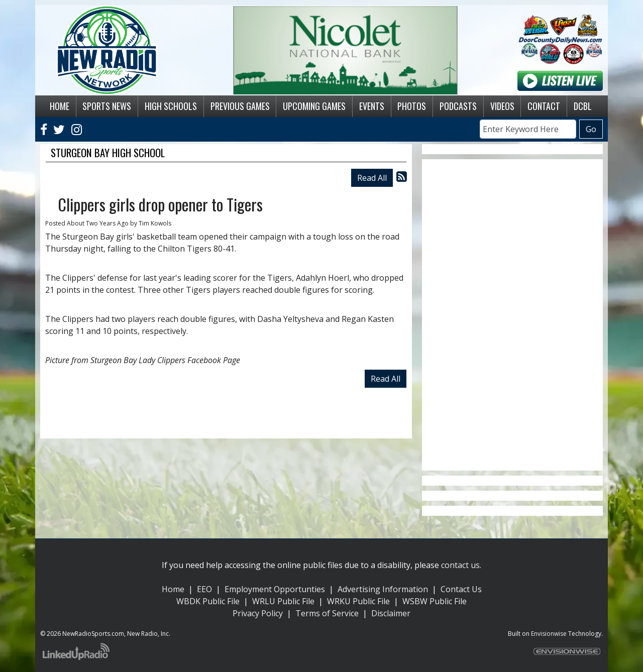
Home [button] (60, 106)
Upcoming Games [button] (314, 106)
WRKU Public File (358, 601)
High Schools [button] (171, 106)
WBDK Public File (208, 601)
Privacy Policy (258, 613)
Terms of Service (327, 613)
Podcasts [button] (458, 106)
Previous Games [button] (240, 106)
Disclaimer (391, 613)
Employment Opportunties (275, 589)
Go (591, 129)
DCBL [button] (583, 106)
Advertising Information (383, 589)
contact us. (461, 565)
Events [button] (372, 106)
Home (173, 589)
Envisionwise (549, 634)
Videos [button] (502, 106)
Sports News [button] (107, 106)
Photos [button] (412, 106)
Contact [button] (544, 106)
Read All (372, 178)
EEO (204, 589)
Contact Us (461, 589)
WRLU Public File (283, 601)
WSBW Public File (435, 601)
